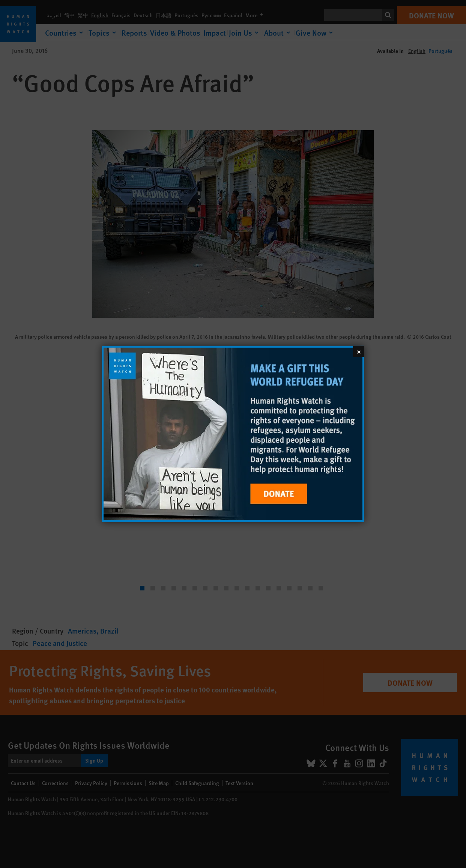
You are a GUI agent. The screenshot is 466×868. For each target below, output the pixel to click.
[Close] (359, 351)
